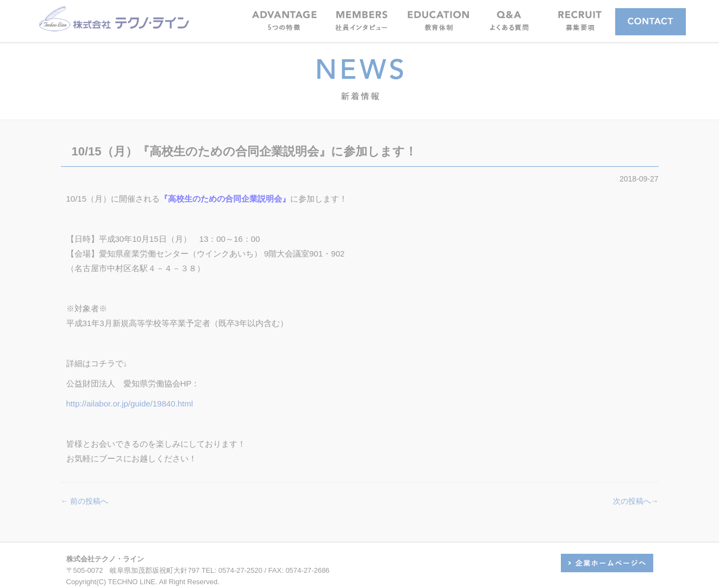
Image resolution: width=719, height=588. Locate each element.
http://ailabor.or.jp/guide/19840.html (130, 404)
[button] (361, 20)
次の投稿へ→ (636, 501)
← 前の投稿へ (85, 501)
